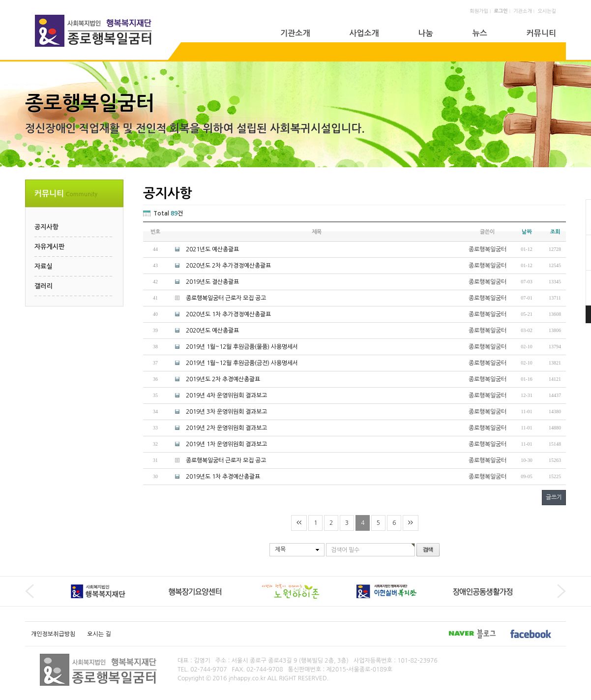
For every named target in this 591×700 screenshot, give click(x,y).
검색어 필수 (345, 550)
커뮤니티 (541, 33)
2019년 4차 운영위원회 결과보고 (226, 396)
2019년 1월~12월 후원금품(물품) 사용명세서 (242, 347)
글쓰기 (554, 497)
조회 (555, 232)
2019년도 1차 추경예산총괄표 (223, 477)
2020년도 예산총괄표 (212, 331)
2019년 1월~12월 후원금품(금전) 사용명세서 (242, 363)
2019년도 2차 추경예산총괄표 (223, 379)
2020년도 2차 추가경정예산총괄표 (228, 266)
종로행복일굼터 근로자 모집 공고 (226, 298)
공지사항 (46, 227)
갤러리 (44, 286)
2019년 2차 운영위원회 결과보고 (226, 428)
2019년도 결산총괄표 (212, 282)
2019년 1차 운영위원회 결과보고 (226, 444)
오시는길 (547, 11)
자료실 (44, 266)
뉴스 (480, 33)
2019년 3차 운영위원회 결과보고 (226, 412)
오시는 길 (99, 634)
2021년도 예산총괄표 (212, 249)
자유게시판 (49, 247)
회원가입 (479, 11)
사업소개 (364, 33)
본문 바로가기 (0, 0)
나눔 (426, 33)
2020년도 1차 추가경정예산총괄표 (228, 314)
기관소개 (523, 11)
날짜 (527, 232)
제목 (280, 549)
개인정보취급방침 (53, 634)
